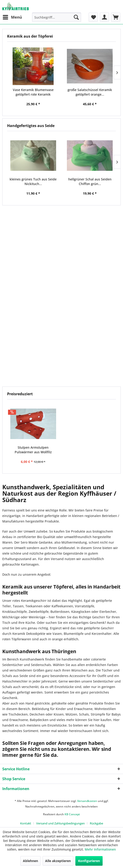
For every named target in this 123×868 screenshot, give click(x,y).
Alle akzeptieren (58, 861)
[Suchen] (76, 17)
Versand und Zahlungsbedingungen (60, 823)
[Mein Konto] (104, 17)
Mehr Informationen (100, 849)
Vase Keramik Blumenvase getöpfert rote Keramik (33, 92)
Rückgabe (96, 823)
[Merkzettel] (93, 17)
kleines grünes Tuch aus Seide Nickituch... (33, 181)
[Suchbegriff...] (57, 17)
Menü (12, 17)
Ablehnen (30, 861)
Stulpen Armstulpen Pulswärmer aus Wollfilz (33, 450)
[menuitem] (12, 17)
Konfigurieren (89, 861)
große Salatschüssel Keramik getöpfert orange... (90, 92)
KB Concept (72, 814)
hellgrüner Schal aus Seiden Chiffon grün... (90, 181)
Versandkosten (87, 801)
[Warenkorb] (116, 17)
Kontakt (26, 823)
